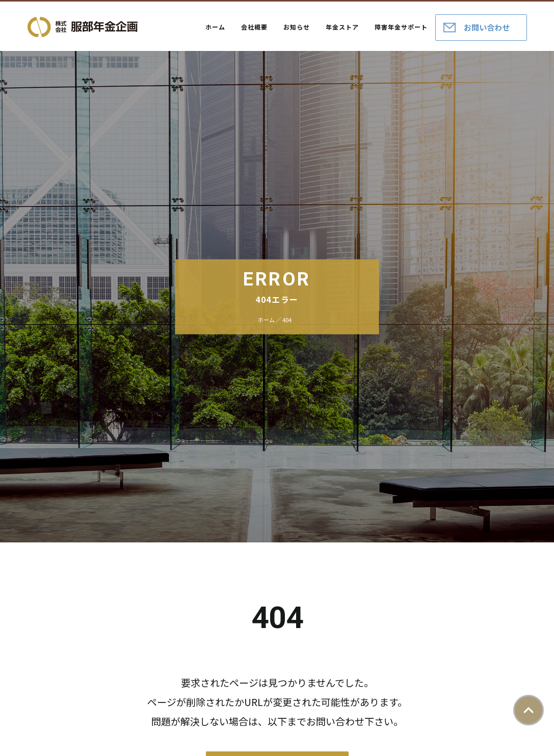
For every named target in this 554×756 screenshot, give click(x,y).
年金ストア (342, 27)
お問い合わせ (487, 27)
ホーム (215, 27)
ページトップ (529, 710)
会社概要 (254, 27)
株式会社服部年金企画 (83, 27)
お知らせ (297, 27)
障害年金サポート (401, 27)
